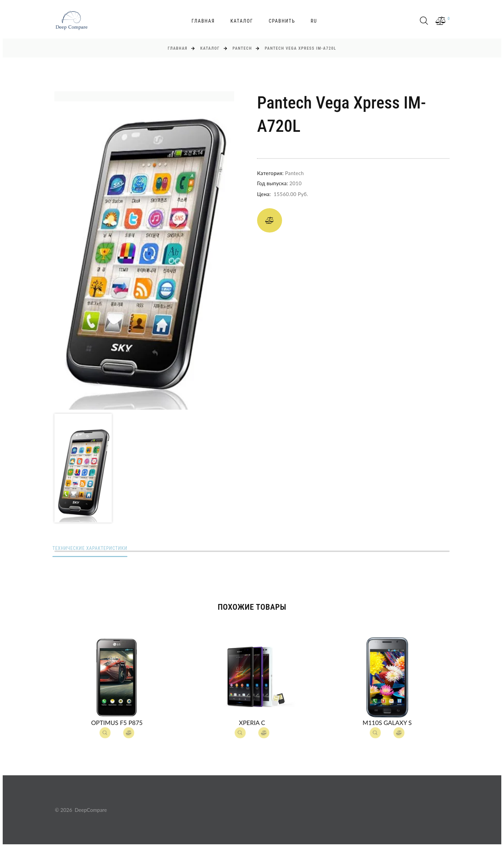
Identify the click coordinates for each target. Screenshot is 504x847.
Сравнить (282, 21)
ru (314, 21)
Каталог (242, 21)
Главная (203, 21)
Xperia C (252, 723)
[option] (144, 250)
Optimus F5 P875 (117, 723)
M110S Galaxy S (387, 723)
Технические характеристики (93, 549)
